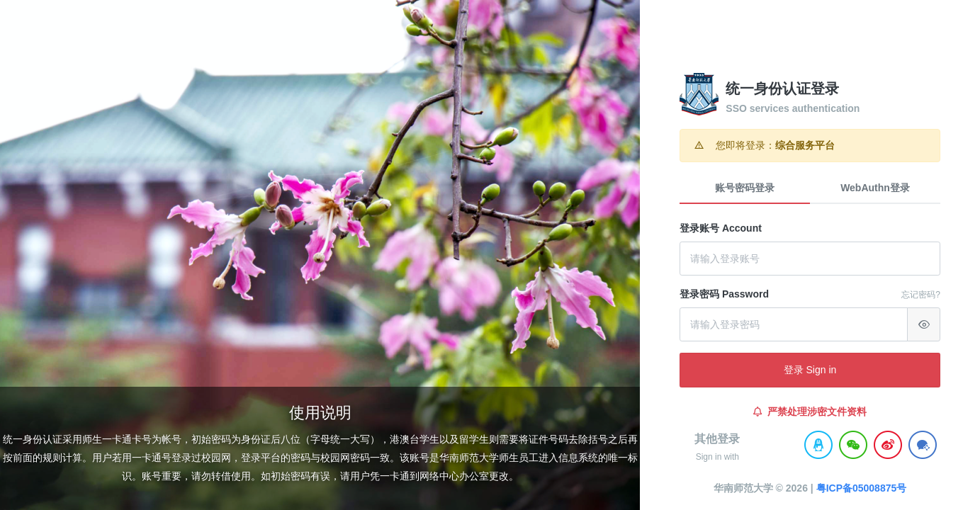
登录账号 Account (721, 228)
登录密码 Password (724, 294)
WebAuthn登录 (875, 188)
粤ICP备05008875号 (862, 488)
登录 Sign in (810, 370)
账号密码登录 (745, 188)
